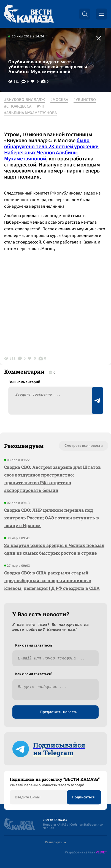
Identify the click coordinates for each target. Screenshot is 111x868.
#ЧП (41, 106)
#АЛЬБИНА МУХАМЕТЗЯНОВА (30, 113)
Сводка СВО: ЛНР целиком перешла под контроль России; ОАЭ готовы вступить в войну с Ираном (52, 518)
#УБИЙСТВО (85, 100)
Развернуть (55, 842)
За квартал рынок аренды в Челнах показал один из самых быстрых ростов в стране (54, 549)
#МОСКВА (59, 100)
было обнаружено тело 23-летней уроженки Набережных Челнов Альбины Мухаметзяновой (51, 150)
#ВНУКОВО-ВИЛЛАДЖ (25, 100)
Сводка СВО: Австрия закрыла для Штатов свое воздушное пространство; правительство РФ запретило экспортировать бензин (52, 479)
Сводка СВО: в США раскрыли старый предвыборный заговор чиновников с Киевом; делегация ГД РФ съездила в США (52, 580)
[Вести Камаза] (29, 14)
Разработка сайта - (86, 852)
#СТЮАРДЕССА (18, 106)
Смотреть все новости (84, 446)
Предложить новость (59, 712)
